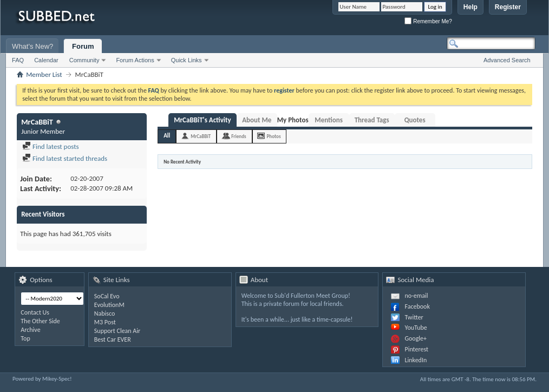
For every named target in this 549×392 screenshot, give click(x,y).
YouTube (416, 328)
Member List (44, 74)
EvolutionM (109, 305)
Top (25, 338)
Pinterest (416, 349)
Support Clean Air (117, 331)
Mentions (329, 120)
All (167, 136)
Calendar (46, 60)
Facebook (417, 306)
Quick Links (187, 60)
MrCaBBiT (201, 136)
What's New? (32, 46)
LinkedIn (416, 360)
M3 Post (105, 322)
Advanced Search (507, 60)
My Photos (293, 120)
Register (508, 7)
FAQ (18, 60)
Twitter (414, 317)
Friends (238, 136)
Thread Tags (372, 120)
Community (84, 60)
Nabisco (105, 313)
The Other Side (40, 321)
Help (470, 7)
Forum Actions (135, 60)
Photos (274, 136)
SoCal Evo (107, 296)
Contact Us (35, 312)
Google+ (416, 338)
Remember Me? (428, 21)
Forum (83, 46)
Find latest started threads (65, 158)
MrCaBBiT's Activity (202, 120)
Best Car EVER (113, 339)
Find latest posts (51, 146)
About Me (257, 120)
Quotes (415, 120)
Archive (30, 330)
